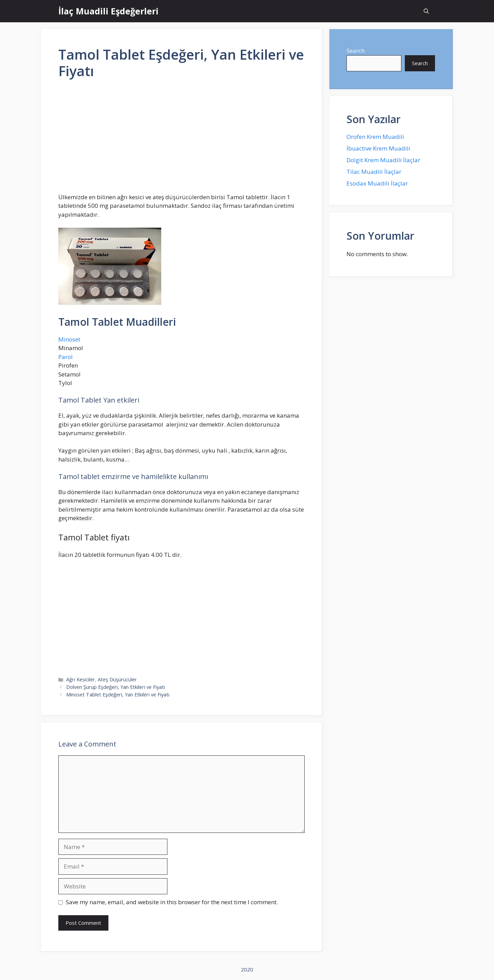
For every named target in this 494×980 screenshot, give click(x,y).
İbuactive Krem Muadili (378, 148)
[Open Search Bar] (426, 11)
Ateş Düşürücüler (117, 679)
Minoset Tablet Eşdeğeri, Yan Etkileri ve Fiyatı (118, 695)
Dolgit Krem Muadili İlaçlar (383, 160)
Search (356, 51)
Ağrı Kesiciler (81, 679)
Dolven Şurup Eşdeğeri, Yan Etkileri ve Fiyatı (116, 687)
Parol (66, 357)
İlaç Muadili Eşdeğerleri (108, 11)
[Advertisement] (181, 139)
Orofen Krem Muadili (375, 137)
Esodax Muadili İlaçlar (377, 183)
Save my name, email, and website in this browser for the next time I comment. (172, 902)
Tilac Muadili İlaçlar (374, 172)
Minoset (69, 339)
